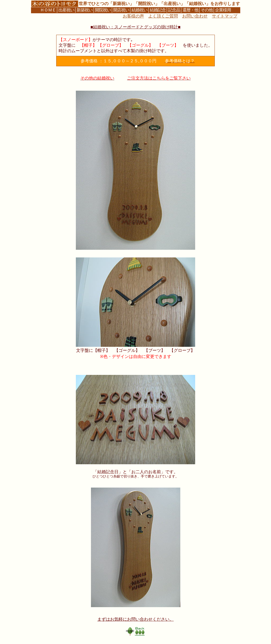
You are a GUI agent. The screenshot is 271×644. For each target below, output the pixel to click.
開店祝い (121, 10)
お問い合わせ (195, 16)
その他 (207, 10)
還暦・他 (190, 10)
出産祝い (66, 10)
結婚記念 (158, 10)
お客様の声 (133, 16)
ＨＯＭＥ (48, 10)
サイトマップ (225, 16)
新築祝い (85, 10)
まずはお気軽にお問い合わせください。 (135, 619)
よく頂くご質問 (163, 16)
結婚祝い (139, 10)
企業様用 (223, 10)
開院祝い (103, 10)
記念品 (174, 10)
